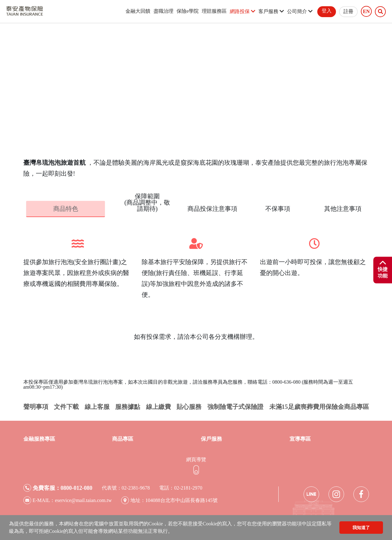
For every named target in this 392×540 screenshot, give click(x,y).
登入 (327, 11)
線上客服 (97, 406)
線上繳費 (158, 406)
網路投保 (243, 11)
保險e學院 (188, 11)
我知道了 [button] (361, 528)
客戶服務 (271, 11)
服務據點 (128, 406)
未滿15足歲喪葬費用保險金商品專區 (319, 406)
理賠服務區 (214, 11)
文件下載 (66, 406)
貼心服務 (189, 406)
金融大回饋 (138, 11)
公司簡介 (300, 11)
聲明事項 (36, 406)
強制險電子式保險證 (235, 406)
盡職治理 (163, 11)
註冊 (348, 11)
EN (366, 12)
